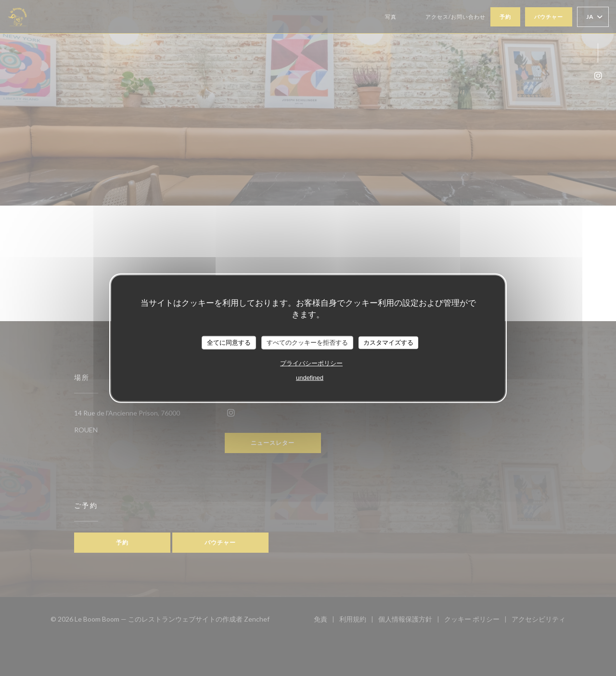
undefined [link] (310, 377)
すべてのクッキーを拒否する (307, 343)
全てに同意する (229, 343)
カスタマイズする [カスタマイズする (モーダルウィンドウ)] (388, 343)
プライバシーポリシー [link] (311, 363)
